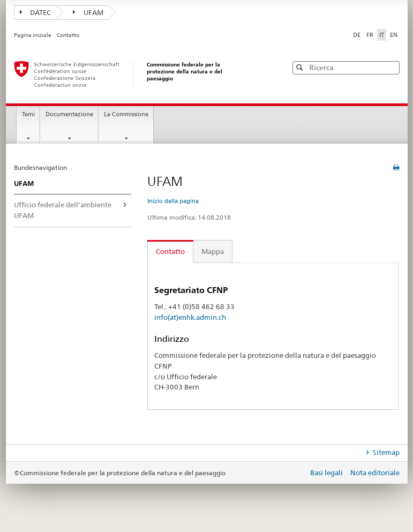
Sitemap (385, 452)
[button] (391, 67)
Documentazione (69, 114)
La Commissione (126, 114)
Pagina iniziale (33, 35)
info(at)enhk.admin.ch (190, 317)
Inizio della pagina (173, 201)
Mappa (213, 251)
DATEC (36, 12)
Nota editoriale (375, 473)
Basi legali (327, 473)
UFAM (88, 12)
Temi (28, 114)
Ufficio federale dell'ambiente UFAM (63, 210)
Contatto (68, 35)
